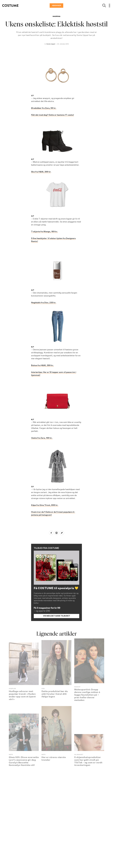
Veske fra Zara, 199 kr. (42, 438)
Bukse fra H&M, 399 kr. (42, 365)
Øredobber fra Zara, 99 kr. (44, 108)
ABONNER (56, 5)
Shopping (56, 16)
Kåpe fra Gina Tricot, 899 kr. (45, 505)
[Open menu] (109, 6)
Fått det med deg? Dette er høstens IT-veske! (53, 115)
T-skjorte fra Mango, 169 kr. (44, 232)
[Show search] (104, 6)
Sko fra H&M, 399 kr (41, 172)
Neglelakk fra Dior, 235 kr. (44, 303)
